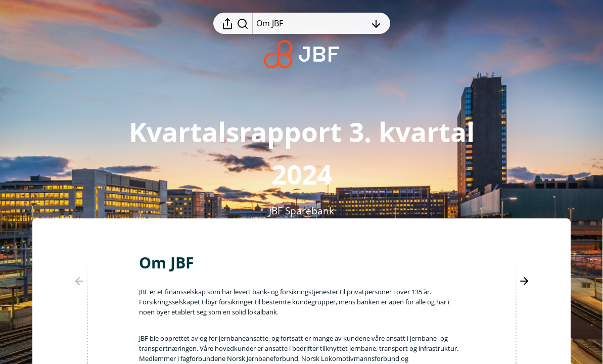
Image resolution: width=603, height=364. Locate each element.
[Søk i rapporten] (243, 23)
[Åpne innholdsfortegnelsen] (311, 23)
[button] (175, 263)
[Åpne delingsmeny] (227, 23)
